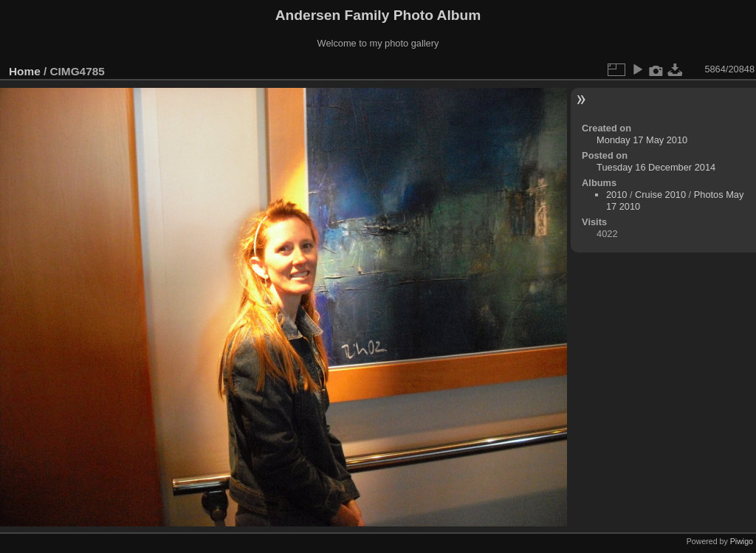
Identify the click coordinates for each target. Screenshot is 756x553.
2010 (616, 195)
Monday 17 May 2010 (642, 140)
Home (25, 71)
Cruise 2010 (660, 195)
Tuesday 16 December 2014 (656, 167)
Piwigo (742, 541)
